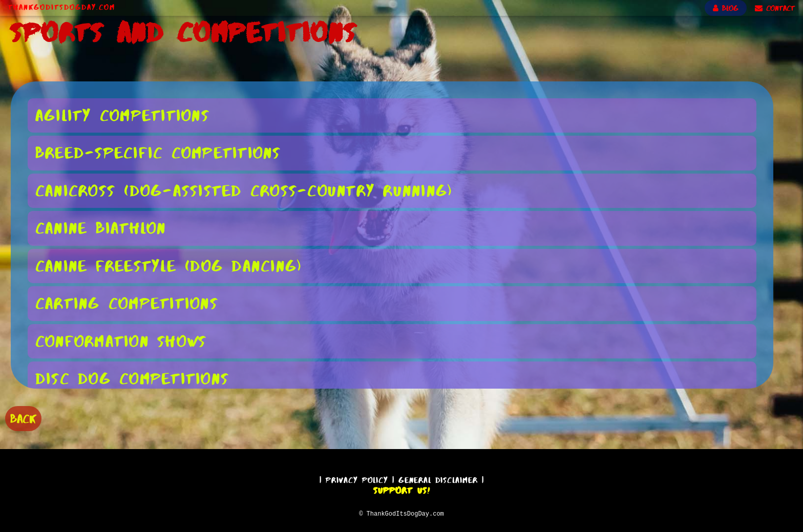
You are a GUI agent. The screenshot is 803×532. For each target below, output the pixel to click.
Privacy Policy (357, 478)
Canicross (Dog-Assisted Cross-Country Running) (244, 190)
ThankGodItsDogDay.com (62, 7)
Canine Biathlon (101, 228)
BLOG (726, 8)
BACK (23, 418)
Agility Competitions (122, 115)
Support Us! (401, 489)
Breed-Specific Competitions (158, 152)
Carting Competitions (127, 303)
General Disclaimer (438, 478)
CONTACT (775, 8)
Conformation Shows (121, 341)
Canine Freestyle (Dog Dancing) (169, 265)
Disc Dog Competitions (132, 378)
